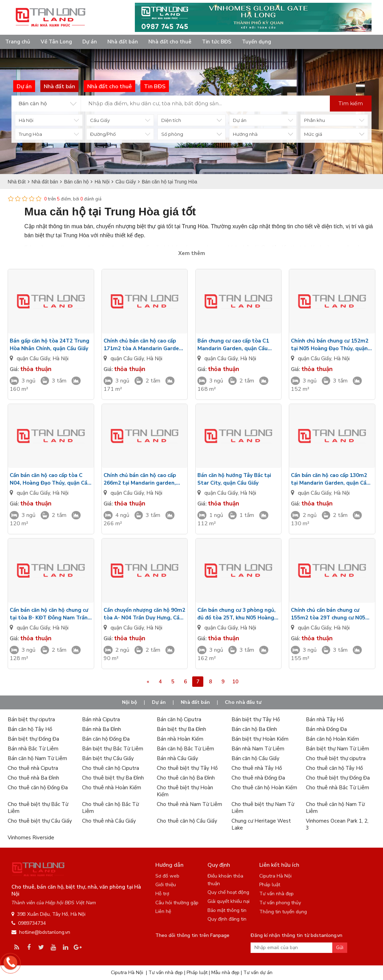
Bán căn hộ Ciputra (179, 719)
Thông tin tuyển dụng (283, 912)
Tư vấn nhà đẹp (276, 894)
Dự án (90, 42)
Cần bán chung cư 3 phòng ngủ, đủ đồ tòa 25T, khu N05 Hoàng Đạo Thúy (237, 614)
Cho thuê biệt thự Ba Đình (113, 778)
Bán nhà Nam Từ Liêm (258, 749)
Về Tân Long (56, 42)
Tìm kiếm (351, 103)
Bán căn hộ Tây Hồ (30, 729)
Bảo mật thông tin (227, 910)
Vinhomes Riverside (31, 838)
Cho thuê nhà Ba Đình (33, 778)
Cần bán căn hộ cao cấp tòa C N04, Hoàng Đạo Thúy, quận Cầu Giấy (50, 479)
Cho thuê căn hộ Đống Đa (38, 788)
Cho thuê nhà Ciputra (33, 768)
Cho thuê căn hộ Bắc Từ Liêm (110, 808)
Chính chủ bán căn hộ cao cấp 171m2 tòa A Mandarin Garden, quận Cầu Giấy (144, 345)
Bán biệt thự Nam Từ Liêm (337, 749)
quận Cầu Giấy (33, 359)
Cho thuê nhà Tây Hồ (257, 768)
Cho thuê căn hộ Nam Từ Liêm (335, 808)
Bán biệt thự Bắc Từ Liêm (113, 749)
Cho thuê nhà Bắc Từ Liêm (337, 788)
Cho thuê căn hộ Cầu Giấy (187, 821)
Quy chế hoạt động (228, 892)
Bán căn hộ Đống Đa (106, 739)
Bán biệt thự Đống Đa (33, 739)
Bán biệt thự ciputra (31, 719)
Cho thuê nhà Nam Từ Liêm (189, 804)
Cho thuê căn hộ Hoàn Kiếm (264, 788)
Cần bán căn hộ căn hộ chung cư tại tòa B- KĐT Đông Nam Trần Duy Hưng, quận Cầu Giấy (49, 614)
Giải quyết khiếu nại (229, 901)
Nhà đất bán (123, 42)
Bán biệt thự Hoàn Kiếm (260, 739)
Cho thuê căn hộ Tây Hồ (334, 768)
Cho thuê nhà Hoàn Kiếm (112, 788)
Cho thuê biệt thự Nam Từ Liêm (263, 808)
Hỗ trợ (162, 894)
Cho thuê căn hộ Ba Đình (186, 778)
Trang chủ (18, 42)
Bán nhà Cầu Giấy (177, 758)
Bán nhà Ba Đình (101, 729)
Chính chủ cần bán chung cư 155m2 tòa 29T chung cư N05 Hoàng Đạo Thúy (328, 614)
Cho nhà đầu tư (243, 702)
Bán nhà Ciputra (101, 719)
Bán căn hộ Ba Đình (254, 729)
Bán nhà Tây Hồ (325, 719)
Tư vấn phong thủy (280, 903)
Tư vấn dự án (258, 973)
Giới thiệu (166, 885)
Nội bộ (129, 702)
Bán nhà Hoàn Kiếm (180, 739)
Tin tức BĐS (217, 42)
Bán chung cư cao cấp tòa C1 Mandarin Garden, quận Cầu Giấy (233, 345)
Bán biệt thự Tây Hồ (256, 719)
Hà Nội (60, 359)
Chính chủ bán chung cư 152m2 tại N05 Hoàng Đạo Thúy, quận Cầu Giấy (330, 345)
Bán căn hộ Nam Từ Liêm (37, 758)
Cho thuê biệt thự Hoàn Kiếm (185, 791)
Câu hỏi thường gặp (177, 903)
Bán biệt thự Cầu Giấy (108, 758)
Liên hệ (163, 911)
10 (235, 682)
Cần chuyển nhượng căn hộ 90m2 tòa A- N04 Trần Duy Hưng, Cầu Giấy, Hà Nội (144, 614)
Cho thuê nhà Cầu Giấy (109, 821)
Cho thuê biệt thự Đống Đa (338, 778)
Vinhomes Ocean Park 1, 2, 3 (337, 824)
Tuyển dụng (256, 42)
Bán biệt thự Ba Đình (181, 729)
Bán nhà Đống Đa (326, 729)
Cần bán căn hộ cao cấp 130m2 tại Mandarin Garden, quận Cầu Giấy (330, 479)
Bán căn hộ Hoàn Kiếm (332, 739)
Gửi (340, 948)
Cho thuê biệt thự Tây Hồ (187, 768)
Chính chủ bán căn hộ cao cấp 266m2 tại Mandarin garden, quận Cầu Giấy (140, 479)
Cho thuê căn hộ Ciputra (111, 768)
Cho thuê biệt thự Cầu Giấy (40, 821)
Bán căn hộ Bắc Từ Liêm (185, 749)
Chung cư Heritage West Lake (261, 824)
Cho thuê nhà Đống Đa (258, 778)
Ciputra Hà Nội (275, 876)
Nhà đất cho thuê (170, 42)
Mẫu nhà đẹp (225, 973)
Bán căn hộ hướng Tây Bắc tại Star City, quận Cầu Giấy (234, 479)
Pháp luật (270, 885)
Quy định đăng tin (227, 919)
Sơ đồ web (167, 876)
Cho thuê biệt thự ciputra (336, 758)
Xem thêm (192, 253)
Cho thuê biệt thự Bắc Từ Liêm (38, 808)
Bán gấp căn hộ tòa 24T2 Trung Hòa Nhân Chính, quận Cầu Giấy (50, 345)
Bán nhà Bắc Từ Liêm (33, 749)
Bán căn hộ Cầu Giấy (255, 758)
